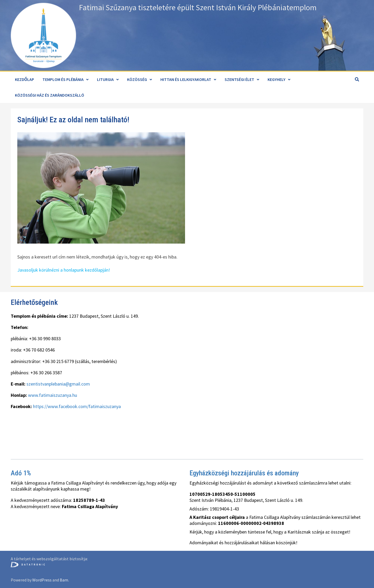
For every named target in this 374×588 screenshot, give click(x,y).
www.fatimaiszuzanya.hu (53, 395)
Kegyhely (277, 79)
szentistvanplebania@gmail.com (58, 384)
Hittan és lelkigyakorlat (186, 79)
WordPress (42, 580)
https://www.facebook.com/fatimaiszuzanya (77, 406)
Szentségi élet (239, 79)
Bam (64, 580)
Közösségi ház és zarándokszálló (50, 95)
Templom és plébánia (63, 79)
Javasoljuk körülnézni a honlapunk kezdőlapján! (64, 270)
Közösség (137, 79)
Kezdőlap (25, 79)
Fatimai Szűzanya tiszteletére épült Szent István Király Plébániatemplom (198, 7)
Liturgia (105, 79)
